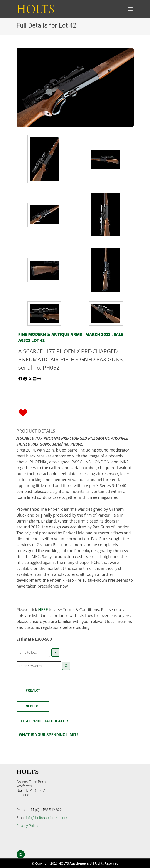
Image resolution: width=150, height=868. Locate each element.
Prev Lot (33, 690)
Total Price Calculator (43, 721)
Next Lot (33, 706)
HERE (43, 609)
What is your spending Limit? (49, 735)
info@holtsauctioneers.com (48, 818)
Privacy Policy (27, 826)
